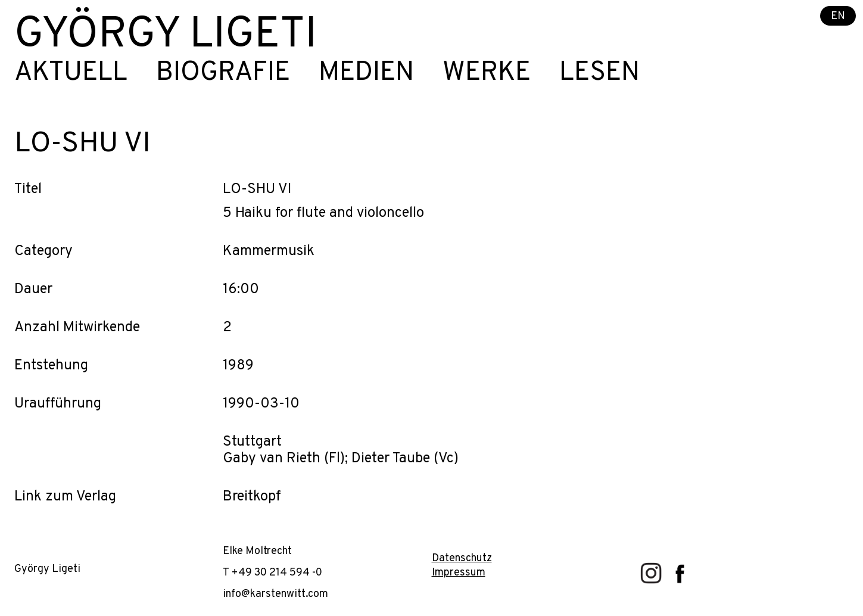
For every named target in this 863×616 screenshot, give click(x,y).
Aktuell (71, 73)
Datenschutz (462, 559)
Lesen (599, 73)
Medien (366, 73)
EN (838, 16)
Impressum (459, 573)
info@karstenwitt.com (275, 594)
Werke (487, 73)
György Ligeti (166, 36)
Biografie (223, 73)
